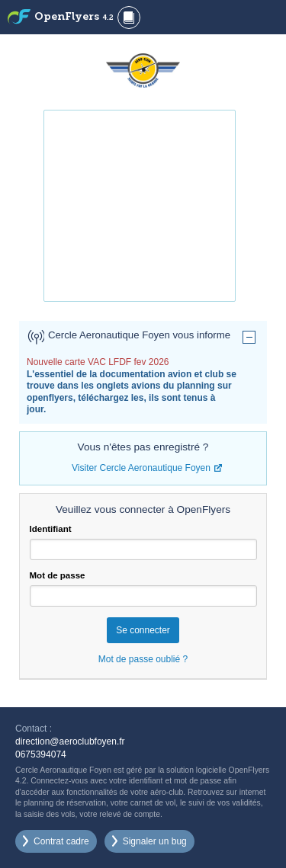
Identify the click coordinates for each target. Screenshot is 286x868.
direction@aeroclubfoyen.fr (70, 741)
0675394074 (41, 754)
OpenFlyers (74, 17)
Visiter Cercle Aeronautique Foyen (141, 468)
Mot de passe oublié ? (143, 659)
